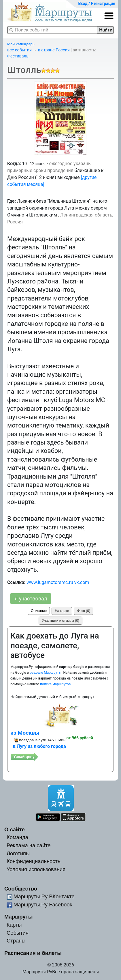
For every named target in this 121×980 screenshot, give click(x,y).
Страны (16, 941)
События (18, 933)
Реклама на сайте (29, 845)
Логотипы (18, 853)
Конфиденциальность (34, 861)
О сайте (15, 829)
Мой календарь (21, 44)
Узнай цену (24, 757)
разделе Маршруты (46, 673)
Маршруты (19, 917)
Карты (14, 925)
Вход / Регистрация (97, 3)
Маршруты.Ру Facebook (43, 905)
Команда (17, 837)
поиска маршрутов (55, 684)
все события (19, 50)
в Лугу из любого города (39, 746)
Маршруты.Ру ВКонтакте (44, 896)
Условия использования (36, 869)
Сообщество (21, 889)
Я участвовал (31, 599)
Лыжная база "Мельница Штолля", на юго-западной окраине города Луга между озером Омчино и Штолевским (58, 208)
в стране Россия (54, 50)
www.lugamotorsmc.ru (50, 582)
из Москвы (25, 733)
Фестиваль (18, 56)
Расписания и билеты (33, 953)
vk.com (82, 582)
